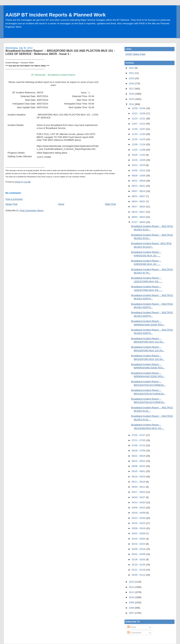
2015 (132, 99)
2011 (132, 592)
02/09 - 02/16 (139, 549)
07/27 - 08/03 (139, 222)
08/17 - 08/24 (139, 207)
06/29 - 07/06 (139, 451)
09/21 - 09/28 (139, 181)
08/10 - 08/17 (139, 212)
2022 (132, 68)
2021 (132, 73)
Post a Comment (14, 199)
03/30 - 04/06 (139, 513)
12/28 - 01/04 (139, 108)
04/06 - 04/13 (139, 508)
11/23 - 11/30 (139, 134)
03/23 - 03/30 (139, 518)
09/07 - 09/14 (139, 191)
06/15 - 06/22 (139, 461)
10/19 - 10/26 (139, 160)
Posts (132, 627)
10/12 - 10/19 (139, 165)
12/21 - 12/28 (139, 113)
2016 (132, 94)
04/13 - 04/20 (139, 502)
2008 (132, 608)
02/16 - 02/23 (139, 544)
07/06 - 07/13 (139, 445)
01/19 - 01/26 (139, 565)
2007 (132, 613)
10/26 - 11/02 (139, 155)
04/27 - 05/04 (139, 492)
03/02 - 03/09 (139, 533)
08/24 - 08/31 (139, 201)
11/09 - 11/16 (139, 144)
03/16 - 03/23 (139, 523)
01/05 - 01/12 (139, 575)
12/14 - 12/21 (139, 119)
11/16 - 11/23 (139, 139)
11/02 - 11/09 (139, 150)
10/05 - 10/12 (139, 170)
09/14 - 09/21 (139, 186)
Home (61, 204)
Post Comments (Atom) (32, 210)
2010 (132, 597)
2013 (132, 582)
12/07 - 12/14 (139, 124)
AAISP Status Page (135, 54)
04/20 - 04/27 (139, 497)
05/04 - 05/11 (139, 487)
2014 (132, 104)
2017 (132, 89)
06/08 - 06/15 (139, 466)
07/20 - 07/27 (139, 435)
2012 (132, 587)
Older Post (110, 204)
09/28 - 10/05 (139, 176)
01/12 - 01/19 (139, 570)
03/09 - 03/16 (139, 528)
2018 (132, 83)
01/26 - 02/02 (139, 559)
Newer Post (11, 204)
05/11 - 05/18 (139, 482)
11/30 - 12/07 (139, 129)
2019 (132, 78)
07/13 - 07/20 (139, 440)
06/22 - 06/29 (139, 456)
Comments (134, 633)
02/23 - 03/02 (139, 539)
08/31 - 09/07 (139, 196)
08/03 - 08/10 (139, 217)
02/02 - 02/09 (139, 554)
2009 (132, 602)
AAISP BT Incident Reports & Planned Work (55, 15)
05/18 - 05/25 (139, 477)
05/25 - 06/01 (139, 471)
